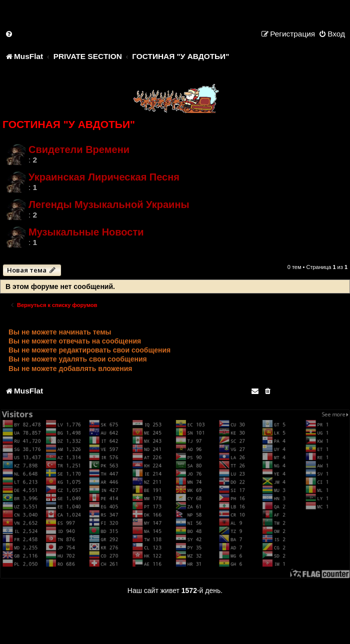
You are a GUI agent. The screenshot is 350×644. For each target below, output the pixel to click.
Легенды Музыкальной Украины (109, 204)
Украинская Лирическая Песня (104, 177)
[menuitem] (9, 34)
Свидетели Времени (79, 149)
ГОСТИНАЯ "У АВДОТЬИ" (69, 124)
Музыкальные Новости (86, 232)
